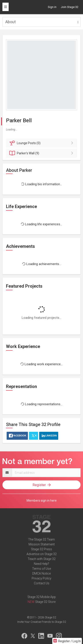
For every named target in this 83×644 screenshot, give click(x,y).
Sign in (52, 7)
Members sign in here (42, 501)
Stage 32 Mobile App (42, 597)
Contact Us (42, 583)
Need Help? (41, 564)
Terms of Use (41, 569)
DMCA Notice (41, 573)
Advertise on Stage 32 (42, 554)
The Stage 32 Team (41, 539)
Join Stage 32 (70, 7)
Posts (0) (42, 143)
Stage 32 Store (45, 602)
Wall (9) (42, 153)
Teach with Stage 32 (42, 559)
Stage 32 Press (41, 549)
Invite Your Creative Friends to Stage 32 (42, 622)
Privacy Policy (41, 578)
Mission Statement (42, 544)
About (11, 22)
